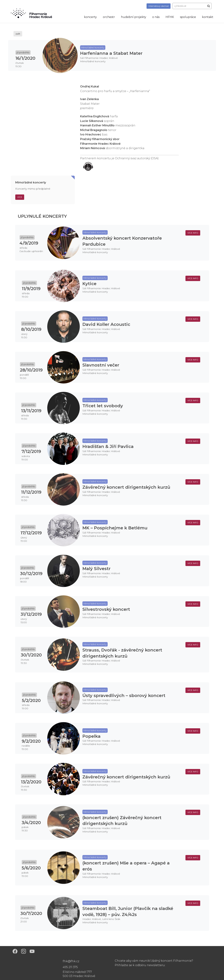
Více (20, 197)
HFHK (170, 17)
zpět (18, 34)
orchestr (109, 17)
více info (193, 233)
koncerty (90, 17)
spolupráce (188, 17)
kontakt (208, 17)
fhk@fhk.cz (71, 961)
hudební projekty (134, 17)
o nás (156, 17)
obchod (159, 6)
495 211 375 (70, 967)
